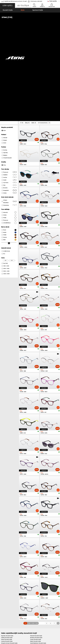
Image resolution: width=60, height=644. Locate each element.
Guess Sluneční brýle (36, 550)
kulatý (9, 128)
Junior (4, 53)
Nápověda (43, 601)
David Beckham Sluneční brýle (38, 553)
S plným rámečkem (9, 112)
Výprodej (5, 63)
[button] (7, 5)
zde (33, 586)
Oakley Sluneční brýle (7, 548)
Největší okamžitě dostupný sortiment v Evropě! (15, 1)
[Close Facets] (9, 33)
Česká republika (53, 1)
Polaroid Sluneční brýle (36, 546)
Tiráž (2, 637)
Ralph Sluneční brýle (35, 551)
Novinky (4, 60)
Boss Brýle (33, 566)
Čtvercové (9, 82)
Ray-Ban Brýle (5, 561)
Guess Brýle (33, 561)
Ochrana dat (15, 635)
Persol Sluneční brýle (7, 550)
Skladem (4, 65)
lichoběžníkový (9, 133)
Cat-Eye (9, 88)
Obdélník (9, 85)
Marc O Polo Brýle (6, 564)
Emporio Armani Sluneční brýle (9, 553)
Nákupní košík (52, 7)
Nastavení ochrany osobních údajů (10, 603)
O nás (2, 601)
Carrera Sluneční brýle (7, 551)
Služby (22, 601)
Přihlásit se (42, 7)
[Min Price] (6, 171)
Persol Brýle (33, 563)
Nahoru (57, 635)
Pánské (4, 50)
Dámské (4, 48)
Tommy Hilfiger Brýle (36, 568)
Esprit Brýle (33, 564)
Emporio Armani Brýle (7, 568)
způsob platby (24, 603)
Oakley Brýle (4, 563)
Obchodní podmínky (6, 635)
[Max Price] (12, 171)
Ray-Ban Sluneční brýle (7, 546)
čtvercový (9, 130)
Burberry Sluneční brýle (36, 548)
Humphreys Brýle (6, 566)
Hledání (34, 7)
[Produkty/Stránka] (44, 33)
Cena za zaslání (24, 605)
